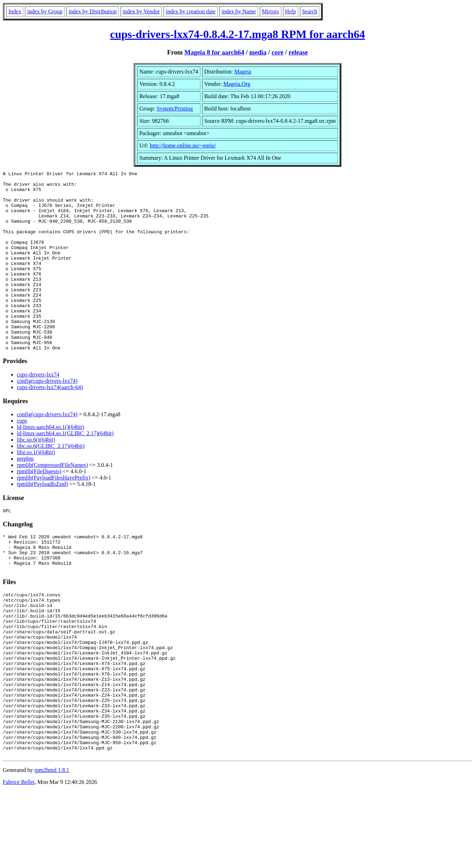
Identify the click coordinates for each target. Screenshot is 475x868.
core (277, 52)
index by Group (45, 11)
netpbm (25, 495)
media (258, 52)
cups (22, 457)
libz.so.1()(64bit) (36, 488)
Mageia (243, 72)
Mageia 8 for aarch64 (214, 52)
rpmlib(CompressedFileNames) (52, 501)
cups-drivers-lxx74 (38, 410)
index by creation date (191, 11)
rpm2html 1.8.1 (52, 847)
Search (310, 11)
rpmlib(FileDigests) (39, 507)
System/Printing (175, 109)
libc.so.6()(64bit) (36, 476)
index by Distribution (93, 11)
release (298, 52)
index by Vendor (141, 11)
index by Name (239, 11)
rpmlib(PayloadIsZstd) (42, 520)
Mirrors (271, 11)
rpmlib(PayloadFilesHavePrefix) (54, 514)
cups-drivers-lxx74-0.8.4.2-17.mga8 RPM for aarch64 (237, 34)
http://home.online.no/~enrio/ (183, 145)
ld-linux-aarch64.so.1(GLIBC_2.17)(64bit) (65, 469)
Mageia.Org (237, 84)
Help (291, 11)
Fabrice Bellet (19, 859)
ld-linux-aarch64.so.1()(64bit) (50, 463)
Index (15, 11)
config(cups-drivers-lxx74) (47, 417)
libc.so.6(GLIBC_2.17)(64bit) (51, 482)
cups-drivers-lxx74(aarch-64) (50, 423)
